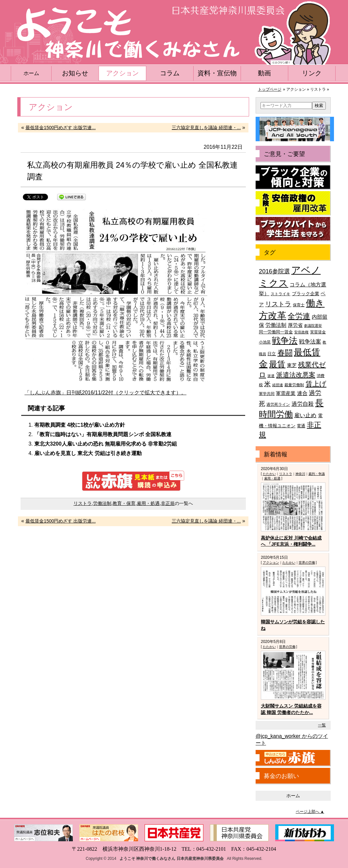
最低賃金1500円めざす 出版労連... (61, 128)
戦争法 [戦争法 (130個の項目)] (285, 341)
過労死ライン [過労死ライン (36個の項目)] (278, 404)
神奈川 (300, 474)
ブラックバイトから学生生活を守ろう (293, 229)
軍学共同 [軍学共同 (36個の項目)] (267, 394)
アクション (122, 73)
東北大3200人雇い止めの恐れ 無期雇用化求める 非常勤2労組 (106, 444)
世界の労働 (307, 563)
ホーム (31, 73)
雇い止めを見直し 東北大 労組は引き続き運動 (88, 453)
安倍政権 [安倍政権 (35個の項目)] (301, 332)
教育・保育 (124, 503)
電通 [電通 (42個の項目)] (301, 426)
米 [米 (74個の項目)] (267, 384)
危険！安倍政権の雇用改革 (293, 203)
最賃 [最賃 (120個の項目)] (277, 364)
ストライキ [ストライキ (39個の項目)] (280, 294)
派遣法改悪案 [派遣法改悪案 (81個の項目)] (296, 375)
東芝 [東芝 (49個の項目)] (292, 365)
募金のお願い (281, 776)
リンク (312, 73)
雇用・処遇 (148, 503)
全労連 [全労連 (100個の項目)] (299, 316)
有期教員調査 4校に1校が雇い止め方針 (80, 425)
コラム (170, 73)
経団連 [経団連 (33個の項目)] (278, 385)
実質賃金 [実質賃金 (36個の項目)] (318, 332)
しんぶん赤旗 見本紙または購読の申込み (133, 481)
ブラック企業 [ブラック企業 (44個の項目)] (306, 294)
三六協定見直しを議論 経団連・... (206, 128)
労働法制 (102, 503)
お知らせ (75, 73)
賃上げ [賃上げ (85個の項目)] (316, 384)
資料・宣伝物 (217, 73)
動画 (264, 73)
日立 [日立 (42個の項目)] (272, 354)
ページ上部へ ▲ (310, 812)
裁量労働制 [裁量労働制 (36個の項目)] (294, 385)
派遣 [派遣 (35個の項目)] (271, 376)
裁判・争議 (317, 474)
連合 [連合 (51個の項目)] (302, 393)
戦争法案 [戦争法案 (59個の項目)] (310, 342)
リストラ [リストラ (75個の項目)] (278, 304)
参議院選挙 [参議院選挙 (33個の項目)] (313, 326)
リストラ (83, 503)
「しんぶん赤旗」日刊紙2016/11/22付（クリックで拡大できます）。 (105, 393)
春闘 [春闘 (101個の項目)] (285, 353)
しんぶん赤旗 (293, 758)
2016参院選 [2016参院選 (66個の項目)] (274, 271)
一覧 (322, 725)
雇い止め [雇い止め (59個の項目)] (305, 415)
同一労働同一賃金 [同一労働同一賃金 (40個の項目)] (276, 332)
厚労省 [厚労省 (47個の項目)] (295, 325)
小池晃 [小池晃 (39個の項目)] (265, 342)
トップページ (270, 89)
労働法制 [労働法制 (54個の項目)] (276, 325)
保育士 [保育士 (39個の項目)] (299, 305)
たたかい (269, 474)
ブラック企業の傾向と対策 (293, 177)
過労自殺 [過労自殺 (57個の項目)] (303, 404)
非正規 (168, 503)
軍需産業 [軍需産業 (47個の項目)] (286, 393)
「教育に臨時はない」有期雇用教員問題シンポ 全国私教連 (103, 434)
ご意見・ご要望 (284, 154)
